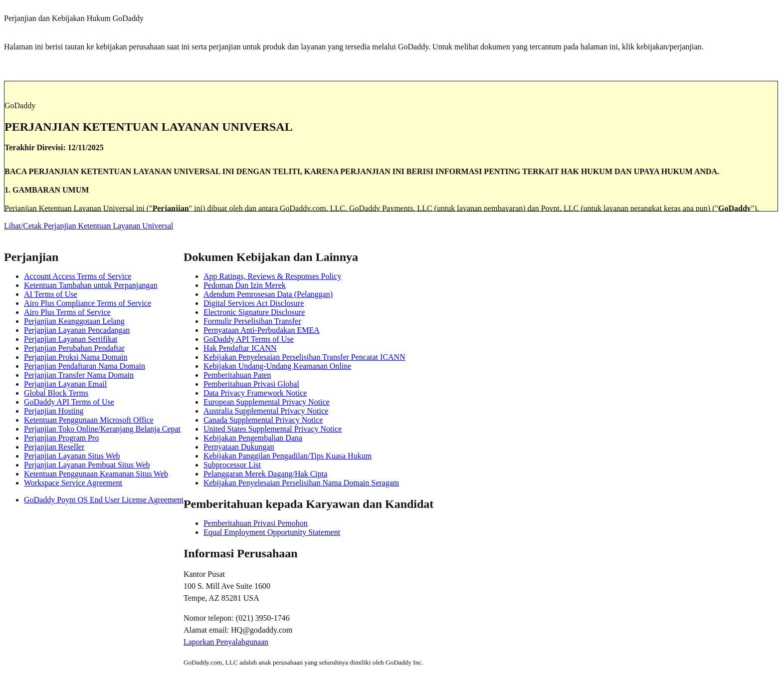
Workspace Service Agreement (73, 483)
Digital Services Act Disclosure (254, 303)
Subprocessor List (232, 465)
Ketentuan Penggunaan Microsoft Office (89, 420)
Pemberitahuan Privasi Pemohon (256, 523)
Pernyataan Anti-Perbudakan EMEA (262, 330)
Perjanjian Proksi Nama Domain (76, 357)
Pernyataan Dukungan (239, 447)
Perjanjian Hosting (54, 411)
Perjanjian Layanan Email (65, 384)
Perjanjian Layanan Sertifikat (71, 339)
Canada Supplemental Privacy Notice (263, 420)
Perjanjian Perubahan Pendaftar (74, 348)
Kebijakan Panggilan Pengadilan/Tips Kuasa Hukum (288, 456)
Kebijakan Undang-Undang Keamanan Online (277, 366)
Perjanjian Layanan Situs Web (72, 456)
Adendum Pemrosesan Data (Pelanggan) (268, 294)
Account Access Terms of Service (78, 276)
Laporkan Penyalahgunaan (226, 642)
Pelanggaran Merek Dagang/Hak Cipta (265, 474)
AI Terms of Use (51, 294)
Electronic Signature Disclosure (254, 312)
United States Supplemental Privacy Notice (273, 429)
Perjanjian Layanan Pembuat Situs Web (87, 465)
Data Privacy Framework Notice (255, 393)
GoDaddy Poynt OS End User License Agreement (104, 500)
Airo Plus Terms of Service (67, 312)
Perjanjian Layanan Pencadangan (77, 330)
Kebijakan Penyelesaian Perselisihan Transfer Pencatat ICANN (304, 357)
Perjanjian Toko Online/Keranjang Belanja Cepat (102, 429)
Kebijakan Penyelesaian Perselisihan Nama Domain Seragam (301, 483)
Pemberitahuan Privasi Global (251, 384)
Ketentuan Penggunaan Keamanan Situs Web (96, 474)
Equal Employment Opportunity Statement (272, 532)
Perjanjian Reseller (54, 447)
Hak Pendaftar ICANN (240, 348)
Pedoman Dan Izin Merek (245, 285)
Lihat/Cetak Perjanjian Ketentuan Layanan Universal (89, 226)
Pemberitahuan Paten (237, 375)
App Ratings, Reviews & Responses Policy (272, 276)
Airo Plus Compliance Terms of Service (88, 303)
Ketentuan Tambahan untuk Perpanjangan (91, 285)
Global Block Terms (56, 393)
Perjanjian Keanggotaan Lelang (74, 321)
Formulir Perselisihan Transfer (252, 321)
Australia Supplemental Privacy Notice (266, 411)
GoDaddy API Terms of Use (69, 402)
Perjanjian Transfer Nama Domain (79, 375)
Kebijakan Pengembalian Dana (253, 438)
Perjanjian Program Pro (61, 438)
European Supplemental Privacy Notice (267, 402)
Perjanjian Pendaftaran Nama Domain (85, 366)
